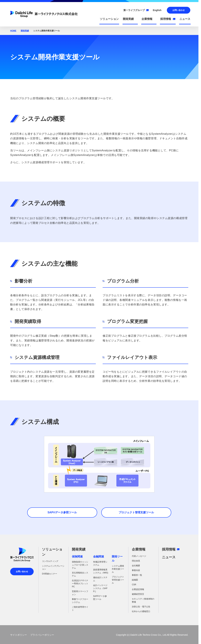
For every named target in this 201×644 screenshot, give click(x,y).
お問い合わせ (179, 10)
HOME (13, 31)
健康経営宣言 (138, 594)
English (157, 10)
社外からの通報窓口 (141, 611)
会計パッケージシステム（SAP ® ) (100, 588)
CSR (134, 585)
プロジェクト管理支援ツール (118, 580)
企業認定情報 (138, 589)
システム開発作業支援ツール (118, 569)
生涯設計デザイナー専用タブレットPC (80, 584)
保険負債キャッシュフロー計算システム (80, 565)
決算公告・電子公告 (141, 607)
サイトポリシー (19, 635)
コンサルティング (50, 561)
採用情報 (171, 549)
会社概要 (136, 566)
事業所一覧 (137, 575)
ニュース (169, 557)
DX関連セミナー (50, 574)
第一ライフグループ (136, 10)
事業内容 (136, 570)
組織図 (135, 580)
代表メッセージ (139, 556)
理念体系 (136, 561)
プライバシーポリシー (42, 635)
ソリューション (52, 552)
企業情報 (139, 549)
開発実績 (25, 31)
